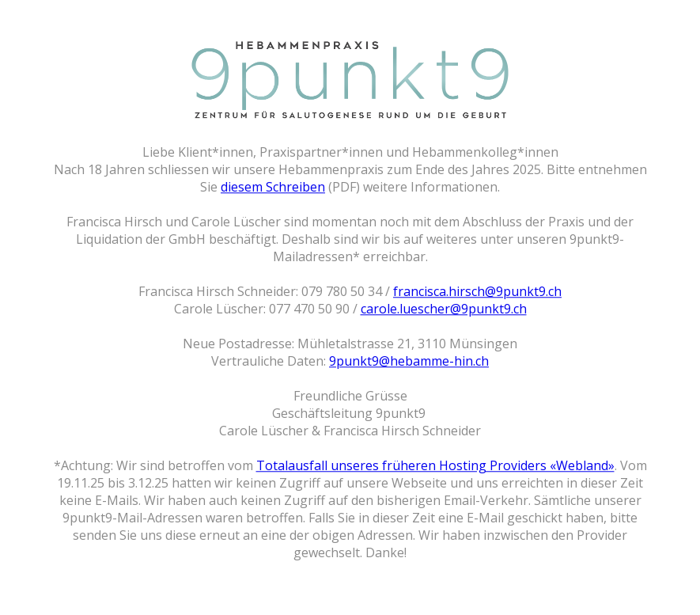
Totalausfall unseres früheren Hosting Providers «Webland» (435, 465)
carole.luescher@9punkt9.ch (444, 309)
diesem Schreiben (273, 187)
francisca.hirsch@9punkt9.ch (477, 291)
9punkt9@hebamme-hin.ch (409, 361)
